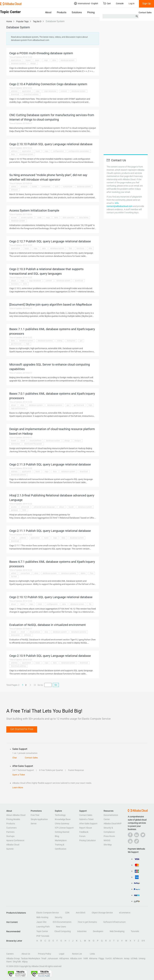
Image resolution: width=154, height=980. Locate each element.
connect (64, 91)
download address (31, 94)
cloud (23, 441)
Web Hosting (42, 917)
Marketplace (61, 840)
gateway (14, 510)
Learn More (18, 787)
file (90, 604)
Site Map (108, 845)
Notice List (77, 954)
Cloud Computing (63, 931)
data (54, 60)
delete (83, 573)
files (70, 248)
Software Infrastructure (114, 922)
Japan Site (41, 922)
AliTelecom (118, 958)
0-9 (143, 941)
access (14, 218)
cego (46, 60)
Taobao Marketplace (30, 958)
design (33, 63)
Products (62, 12)
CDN (67, 913)
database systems (18, 63)
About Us (26, 954)
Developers (98, 931)
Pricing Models (13, 819)
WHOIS (107, 840)
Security (59, 917)
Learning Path (43, 927)
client (40, 604)
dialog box (71, 341)
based (28, 60)
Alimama (93, 958)
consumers (46, 187)
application (27, 91)
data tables (84, 218)
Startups (10, 836)
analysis (24, 187)
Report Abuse (86, 828)
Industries (82, 931)
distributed (15, 444)
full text (14, 576)
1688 (85, 958)
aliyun (13, 281)
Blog (57, 836)
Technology (60, 815)
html (25, 284)
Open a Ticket (19, 775)
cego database (50, 91)
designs (78, 441)
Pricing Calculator (88, 840)
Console (120, 3)
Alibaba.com (76, 958)
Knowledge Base (63, 819)
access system (27, 218)
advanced (25, 507)
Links (92, 954)
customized (68, 187)
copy (48, 218)
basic (37, 60)
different (14, 190)
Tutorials (135, 931)
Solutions (77, 12)
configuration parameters (79, 151)
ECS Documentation (62, 922)
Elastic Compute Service (48, 913)
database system (68, 60)
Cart (107, 3)
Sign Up (147, 4)
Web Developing (117, 931)
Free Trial (35, 815)
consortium (25, 573)
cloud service (35, 632)
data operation (69, 218)
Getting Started (62, 832)
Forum (82, 836)
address (14, 91)
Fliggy (101, 958)
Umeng (142, 958)
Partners (10, 832)
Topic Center (42, 931)
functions (80, 248)
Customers (11, 828)
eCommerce (125, 913)
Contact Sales (145, 13)
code (39, 218)
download (15, 94)
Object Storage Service (102, 913)
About (48, 12)
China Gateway (62, 824)
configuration (58, 151)
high (28, 344)
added (14, 187)
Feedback (84, 832)
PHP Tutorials (43, 936)
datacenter (15, 635)
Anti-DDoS (81, 913)
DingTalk (17, 962)
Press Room (109, 836)
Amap (127, 958)
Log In (132, 3)
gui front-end (16, 344)
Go (56, 685)
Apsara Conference (15, 840)
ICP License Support (64, 828)
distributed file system (33, 444)
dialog (60, 341)
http (90, 248)
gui (81, 341)
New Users (61, 927)
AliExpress (64, 958)
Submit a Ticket (86, 819)
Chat (15, 758)
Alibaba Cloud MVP (113, 824)
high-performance (18, 408)
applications (16, 60)
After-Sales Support (88, 824)
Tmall (44, 958)
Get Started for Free (22, 729)
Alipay (25, 962)
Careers (10, 954)
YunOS (108, 958)
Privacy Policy (45, 954)
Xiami (9, 962)
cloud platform (35, 441)
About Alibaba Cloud (16, 815)
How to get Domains (87, 922)
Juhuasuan (53, 958)
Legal (62, 954)
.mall (13, 538)
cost (57, 187)
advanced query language (44, 507)
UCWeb (134, 958)
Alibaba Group (13, 958)
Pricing (91, 12)
